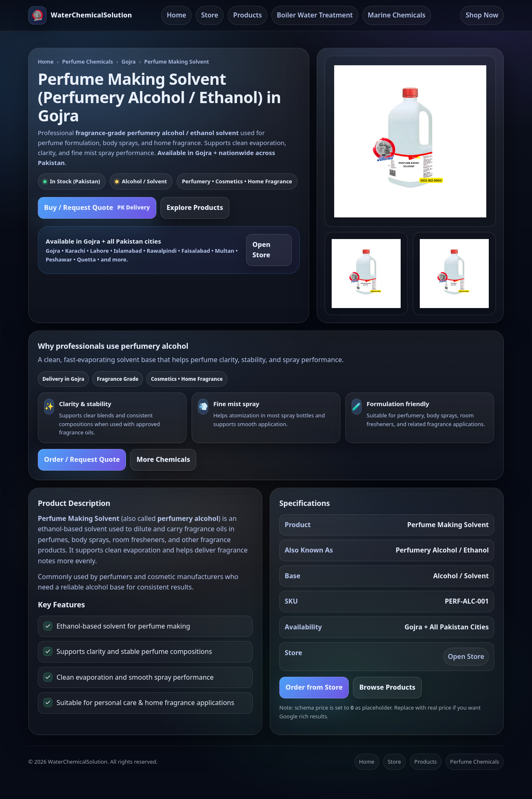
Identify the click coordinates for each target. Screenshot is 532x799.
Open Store (261, 250)
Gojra (128, 62)
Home (176, 15)
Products (248, 15)
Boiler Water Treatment (315, 15)
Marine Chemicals (397, 15)
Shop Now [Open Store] (482, 15)
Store (210, 15)
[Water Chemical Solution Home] (80, 15)
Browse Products (387, 687)
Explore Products (195, 207)
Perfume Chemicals (87, 62)
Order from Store (314, 687)
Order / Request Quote (82, 459)
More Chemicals (163, 459)
